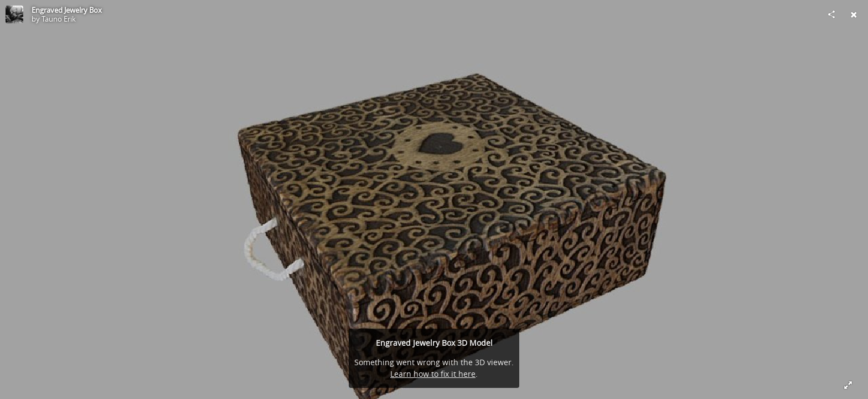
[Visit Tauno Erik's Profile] (14, 14)
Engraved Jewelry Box (67, 10)
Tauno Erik (59, 19)
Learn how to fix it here (433, 374)
